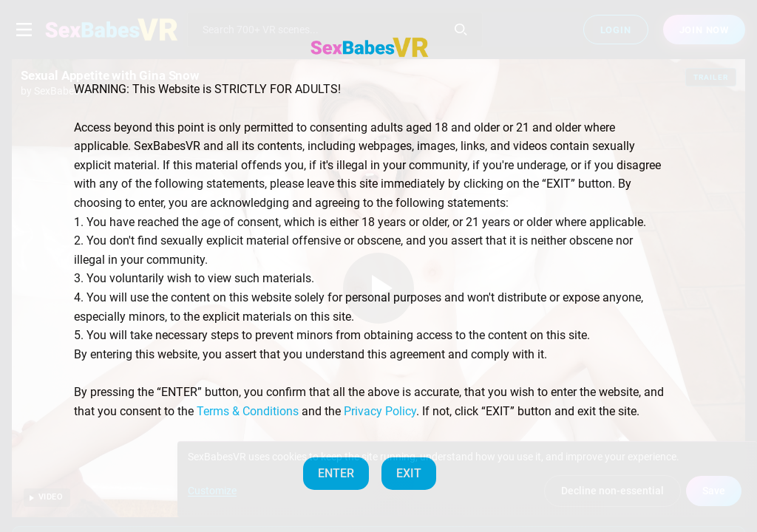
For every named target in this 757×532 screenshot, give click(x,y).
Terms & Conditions (248, 411)
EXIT (409, 473)
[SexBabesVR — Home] (370, 47)
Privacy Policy (380, 411)
